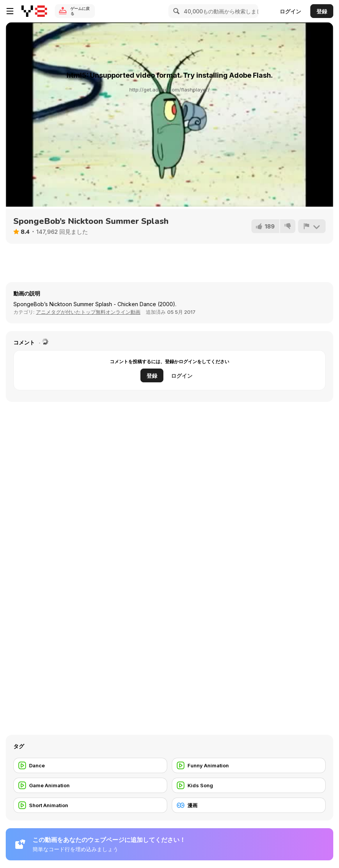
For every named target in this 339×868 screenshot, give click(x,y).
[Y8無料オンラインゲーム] (34, 11)
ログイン (290, 11)
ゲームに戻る (80, 11)
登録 (322, 11)
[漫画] (249, 805)
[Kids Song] (249, 785)
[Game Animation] (90, 785)
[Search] (175, 11)
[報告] (312, 226)
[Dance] (90, 765)
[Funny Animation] (249, 765)
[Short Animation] (90, 805)
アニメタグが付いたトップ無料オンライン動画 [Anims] (88, 312)
